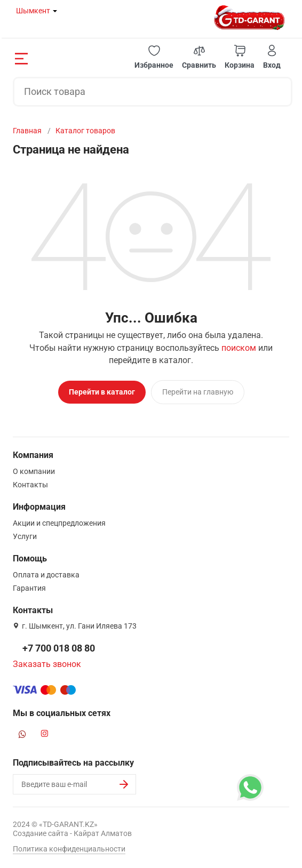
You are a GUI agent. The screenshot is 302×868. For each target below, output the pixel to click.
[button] (154, 57)
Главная (27, 131)
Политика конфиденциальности (69, 849)
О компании (34, 471)
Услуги (25, 536)
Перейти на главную (198, 392)
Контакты (30, 485)
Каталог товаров (85, 131)
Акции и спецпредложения (59, 523)
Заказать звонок (47, 664)
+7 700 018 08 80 (59, 648)
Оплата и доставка (46, 575)
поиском (239, 348)
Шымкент (33, 11)
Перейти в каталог (102, 392)
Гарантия (29, 588)
